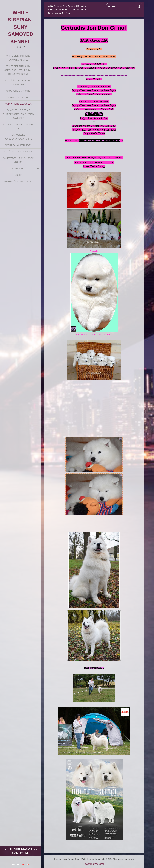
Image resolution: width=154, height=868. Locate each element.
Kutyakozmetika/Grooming (18, 126)
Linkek (18, 175)
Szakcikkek (18, 169)
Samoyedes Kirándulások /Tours (18, 160)
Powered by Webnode (94, 864)
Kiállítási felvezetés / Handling (18, 82)
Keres (139, 6)
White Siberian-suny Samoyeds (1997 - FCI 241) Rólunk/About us (18, 70)
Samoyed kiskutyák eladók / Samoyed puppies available (18, 114)
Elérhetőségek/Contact (18, 181)
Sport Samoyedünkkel (18, 145)
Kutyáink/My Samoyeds (18, 104)
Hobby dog (78, 10)
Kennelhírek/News (18, 97)
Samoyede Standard (18, 91)
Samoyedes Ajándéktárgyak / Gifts (18, 137)
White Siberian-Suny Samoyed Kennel (18, 58)
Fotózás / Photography (18, 152)
